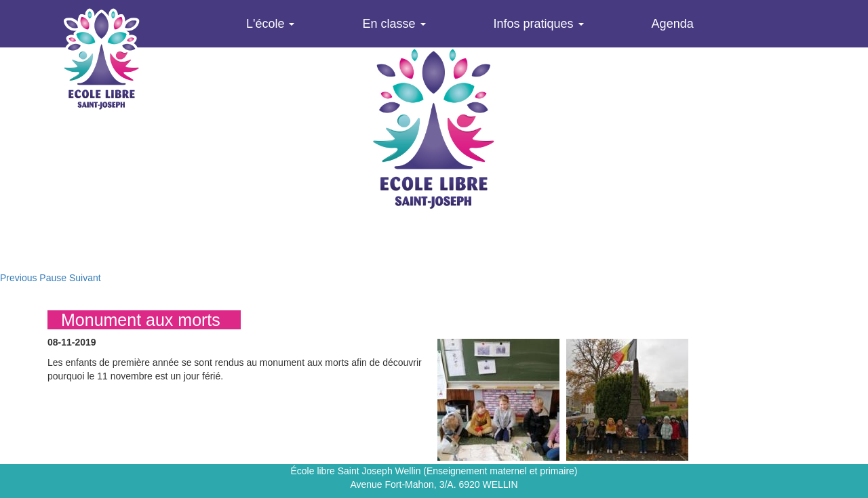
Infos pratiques (539, 24)
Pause (53, 278)
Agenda (673, 24)
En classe (394, 24)
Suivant (85, 278)
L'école (270, 24)
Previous (18, 278)
